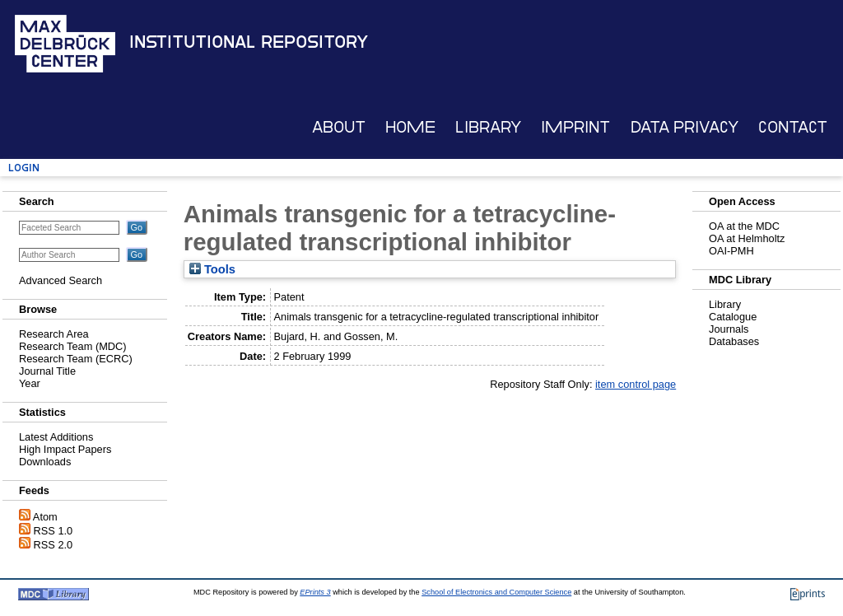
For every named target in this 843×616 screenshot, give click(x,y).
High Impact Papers (65, 449)
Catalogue (733, 317)
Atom (45, 517)
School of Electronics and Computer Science (496, 592)
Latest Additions (56, 437)
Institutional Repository (249, 42)
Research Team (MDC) (73, 346)
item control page (636, 384)
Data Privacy (685, 127)
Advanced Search (61, 280)
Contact (793, 127)
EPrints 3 (315, 592)
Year (30, 383)
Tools (212, 269)
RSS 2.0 (54, 545)
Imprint (575, 127)
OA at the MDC (744, 226)
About (339, 127)
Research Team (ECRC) (76, 359)
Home (410, 127)
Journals (729, 329)
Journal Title (47, 371)
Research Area (54, 334)
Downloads (45, 462)
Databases (734, 341)
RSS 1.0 (54, 531)
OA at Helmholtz (747, 238)
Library (488, 127)
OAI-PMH (731, 251)
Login (24, 168)
